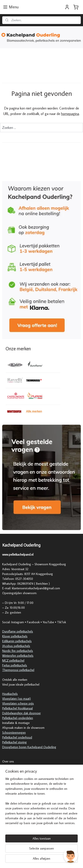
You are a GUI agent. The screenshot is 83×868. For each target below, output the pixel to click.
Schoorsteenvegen (14, 733)
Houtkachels (10, 694)
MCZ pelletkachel (13, 660)
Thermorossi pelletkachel (18, 670)
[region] (41, 803)
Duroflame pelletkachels (18, 631)
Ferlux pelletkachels (15, 665)
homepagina (70, 114)
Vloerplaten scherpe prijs (18, 703)
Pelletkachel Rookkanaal (17, 708)
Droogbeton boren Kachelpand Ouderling (29, 747)
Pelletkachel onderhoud (17, 737)
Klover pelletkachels (15, 636)
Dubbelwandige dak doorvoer (21, 713)
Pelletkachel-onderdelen (18, 718)
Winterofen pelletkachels (18, 656)
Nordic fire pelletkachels (18, 651)
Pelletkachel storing (14, 742)
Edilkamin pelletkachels (17, 641)
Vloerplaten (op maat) (16, 699)
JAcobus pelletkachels (16, 646)
